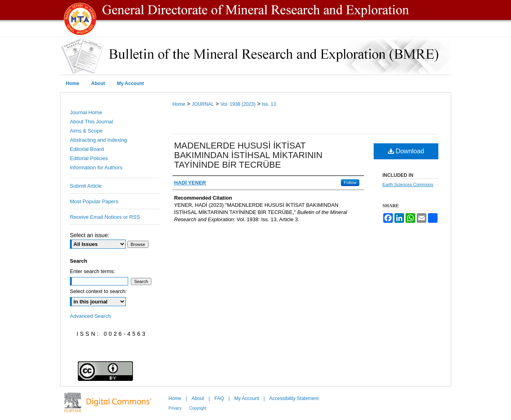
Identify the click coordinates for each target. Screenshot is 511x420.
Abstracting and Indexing (98, 140)
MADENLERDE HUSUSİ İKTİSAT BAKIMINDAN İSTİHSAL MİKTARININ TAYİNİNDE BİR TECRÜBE (248, 155)
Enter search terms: (92, 271)
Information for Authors (96, 167)
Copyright (198, 408)
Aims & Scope (86, 131)
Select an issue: (90, 235)
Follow (350, 182)
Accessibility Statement (294, 398)
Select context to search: (98, 291)
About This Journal (91, 122)
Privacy (175, 408)
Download (406, 151)
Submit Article (86, 186)
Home (179, 104)
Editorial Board (87, 149)
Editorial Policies (89, 158)
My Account (247, 398)
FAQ (219, 398)
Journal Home (86, 112)
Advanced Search (90, 316)
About (198, 398)
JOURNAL (203, 104)
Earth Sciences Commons (408, 184)
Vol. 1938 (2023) (238, 104)
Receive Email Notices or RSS (105, 217)
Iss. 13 (269, 104)
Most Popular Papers (94, 201)
